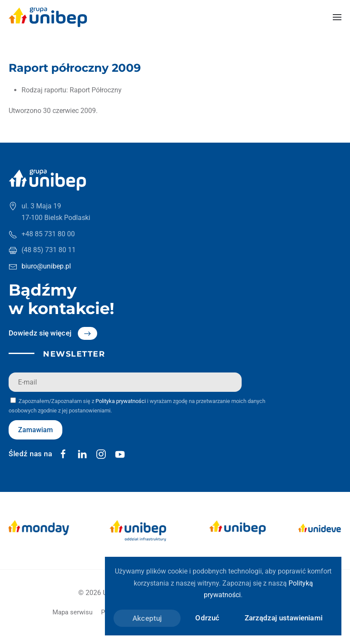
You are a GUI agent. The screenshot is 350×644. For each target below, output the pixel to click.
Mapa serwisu (72, 612)
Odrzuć (207, 618)
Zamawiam (35, 430)
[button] (337, 17)
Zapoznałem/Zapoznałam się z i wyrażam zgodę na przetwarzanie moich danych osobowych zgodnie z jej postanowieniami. (137, 406)
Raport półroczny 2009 (75, 68)
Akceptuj (147, 618)
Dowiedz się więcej (40, 333)
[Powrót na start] (48, 17)
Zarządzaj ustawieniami (284, 618)
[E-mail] (125, 382)
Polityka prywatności (121, 401)
